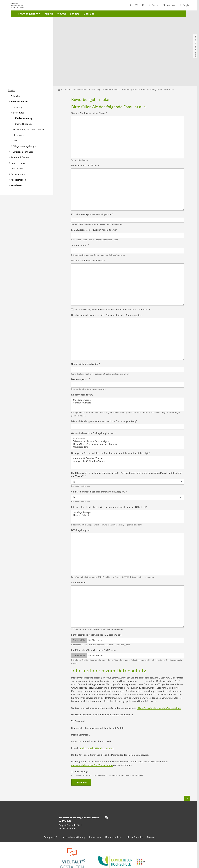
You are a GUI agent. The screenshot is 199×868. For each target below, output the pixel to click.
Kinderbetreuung (24, 87)
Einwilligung (81, 740)
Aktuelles (15, 64)
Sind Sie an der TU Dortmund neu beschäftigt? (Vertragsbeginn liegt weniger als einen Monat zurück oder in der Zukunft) (127, 443)
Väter (16, 109)
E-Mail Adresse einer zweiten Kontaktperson (94, 198)
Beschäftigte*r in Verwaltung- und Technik (128, 413)
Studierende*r (128, 415)
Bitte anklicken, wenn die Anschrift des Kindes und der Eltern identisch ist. (113, 278)
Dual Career (17, 137)
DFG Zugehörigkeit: (81, 499)
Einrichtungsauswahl (82, 363)
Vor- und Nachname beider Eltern (89, 82)
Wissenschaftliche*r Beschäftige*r (128, 410)
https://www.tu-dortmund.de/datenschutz (159, 676)
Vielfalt (104, 23)
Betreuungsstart (81, 348)
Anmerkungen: (79, 551)
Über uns (131, 23)
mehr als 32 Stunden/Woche (128, 427)
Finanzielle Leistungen (22, 120)
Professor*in (128, 407)
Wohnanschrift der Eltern (85, 134)
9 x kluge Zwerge (128, 369)
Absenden (81, 751)
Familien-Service (19, 70)
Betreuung (18, 81)
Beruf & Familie (18, 132)
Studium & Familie (20, 126)
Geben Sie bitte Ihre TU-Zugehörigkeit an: (93, 402)
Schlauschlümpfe (128, 371)
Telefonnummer (80, 214)
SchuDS (117, 23)
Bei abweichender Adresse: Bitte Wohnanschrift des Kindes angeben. (107, 284)
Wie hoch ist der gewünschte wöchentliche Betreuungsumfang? (105, 390)
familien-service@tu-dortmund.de (96, 717)
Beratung (18, 76)
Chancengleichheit (72, 23)
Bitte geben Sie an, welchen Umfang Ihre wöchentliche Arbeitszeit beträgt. (111, 422)
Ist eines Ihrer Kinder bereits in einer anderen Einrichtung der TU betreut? (109, 476)
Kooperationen (18, 148)
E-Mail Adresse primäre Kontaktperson (92, 183)
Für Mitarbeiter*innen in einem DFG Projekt (94, 619)
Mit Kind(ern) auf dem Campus (29, 98)
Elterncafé (18, 104)
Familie (91, 23)
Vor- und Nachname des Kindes (88, 229)
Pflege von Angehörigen (25, 115)
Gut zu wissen (18, 143)
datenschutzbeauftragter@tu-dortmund (92, 733)
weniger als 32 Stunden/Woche (128, 430)
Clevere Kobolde (128, 484)
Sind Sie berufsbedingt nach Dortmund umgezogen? (99, 460)
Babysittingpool (23, 92)
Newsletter (16, 154)
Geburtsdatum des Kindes (86, 333)
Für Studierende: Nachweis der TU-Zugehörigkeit (96, 603)
